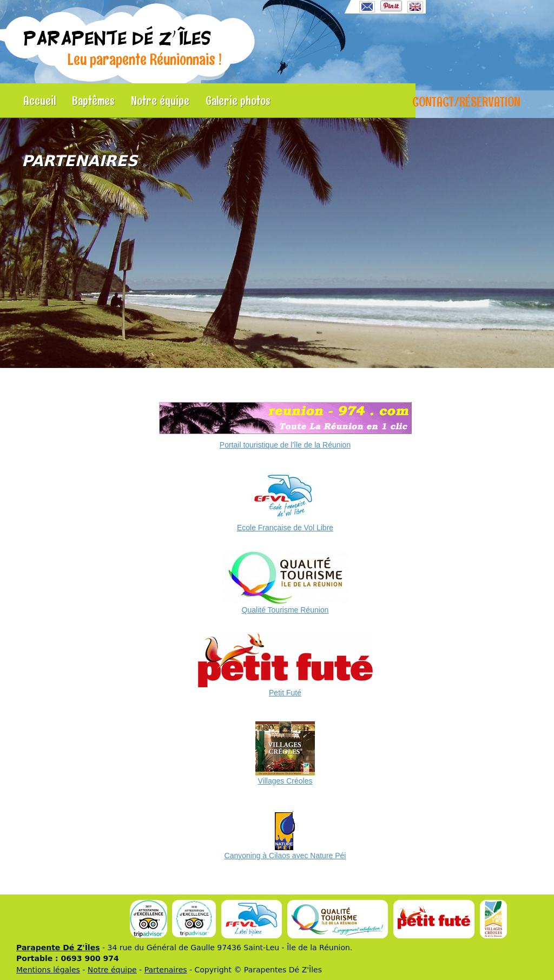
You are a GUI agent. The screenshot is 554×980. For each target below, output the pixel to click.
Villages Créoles (285, 781)
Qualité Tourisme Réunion (285, 610)
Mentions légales (48, 970)
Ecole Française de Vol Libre (285, 528)
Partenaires (166, 970)
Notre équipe (160, 101)
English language (415, 7)
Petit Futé (285, 693)
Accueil (39, 101)
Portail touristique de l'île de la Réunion (285, 445)
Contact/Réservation (466, 101)
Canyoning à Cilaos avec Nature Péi (285, 856)
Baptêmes (93, 101)
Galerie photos (238, 101)
